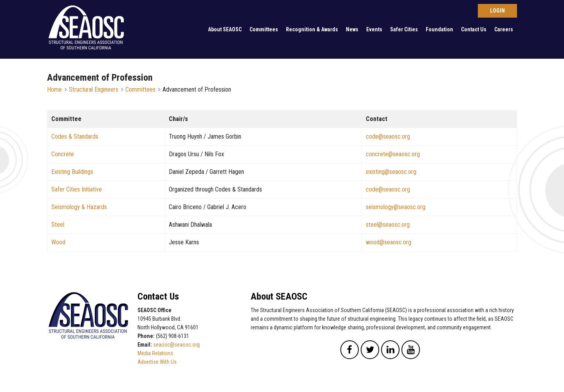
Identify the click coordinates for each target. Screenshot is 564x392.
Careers (504, 29)
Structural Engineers (94, 89)
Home (54, 89)
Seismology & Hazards (79, 207)
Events (374, 29)
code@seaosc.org (388, 136)
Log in (497, 11)
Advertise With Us (157, 362)
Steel (58, 225)
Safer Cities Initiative (77, 189)
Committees (264, 29)
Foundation (439, 29)
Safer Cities (404, 29)
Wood (58, 242)
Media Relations (155, 353)
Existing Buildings (72, 172)
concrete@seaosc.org (393, 154)
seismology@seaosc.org (396, 207)
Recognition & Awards (312, 29)
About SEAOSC (225, 29)
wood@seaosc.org (389, 242)
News (352, 29)
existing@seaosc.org (391, 172)
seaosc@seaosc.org (176, 345)
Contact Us (474, 29)
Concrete (63, 154)
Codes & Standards (75, 136)
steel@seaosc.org (388, 225)
